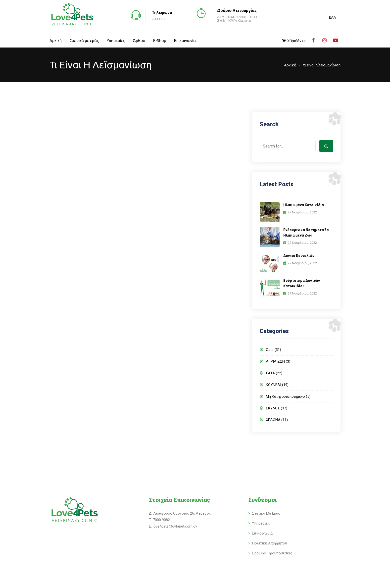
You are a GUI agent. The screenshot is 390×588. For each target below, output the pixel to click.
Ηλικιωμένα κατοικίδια (304, 205)
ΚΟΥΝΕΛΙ (273, 385)
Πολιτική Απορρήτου (269, 543)
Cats (270, 350)
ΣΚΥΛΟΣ (273, 408)
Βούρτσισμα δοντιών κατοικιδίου (302, 283)
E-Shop (160, 41)
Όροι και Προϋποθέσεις (272, 553)
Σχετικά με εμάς (84, 41)
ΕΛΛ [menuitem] (332, 17)
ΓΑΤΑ (270, 373)
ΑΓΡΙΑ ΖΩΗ (275, 361)
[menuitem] (332, 17)
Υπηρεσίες (116, 41)
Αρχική (56, 41)
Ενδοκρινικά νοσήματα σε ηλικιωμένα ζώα (306, 233)
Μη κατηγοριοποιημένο (285, 396)
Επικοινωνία (185, 41)
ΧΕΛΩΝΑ (273, 420)
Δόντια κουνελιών (299, 256)
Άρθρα (139, 41)
